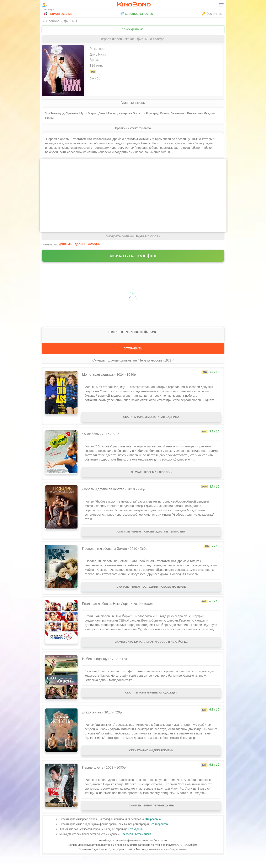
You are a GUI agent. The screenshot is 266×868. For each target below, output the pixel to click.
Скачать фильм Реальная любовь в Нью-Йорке (151, 649)
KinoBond (134, 4)
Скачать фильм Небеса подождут (151, 702)
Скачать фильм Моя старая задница (151, 418)
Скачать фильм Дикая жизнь (151, 760)
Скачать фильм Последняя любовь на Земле (151, 592)
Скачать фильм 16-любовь (151, 475)
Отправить (133, 348)
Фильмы (66, 244)
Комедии (94, 244)
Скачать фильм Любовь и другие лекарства (151, 536)
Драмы (80, 244)
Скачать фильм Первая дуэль (151, 816)
